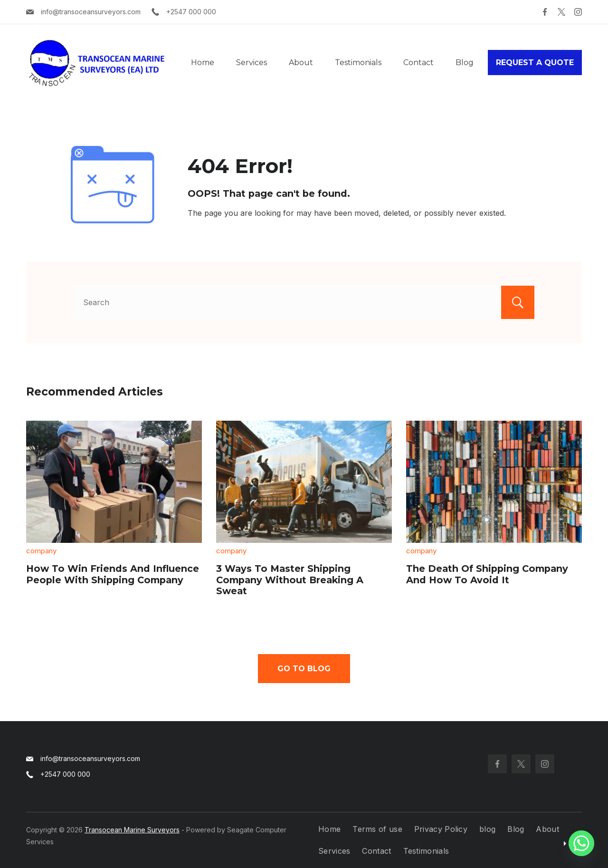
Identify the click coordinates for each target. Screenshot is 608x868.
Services (252, 63)
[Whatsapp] (581, 843)
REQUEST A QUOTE (535, 63)
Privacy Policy (441, 829)
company (41, 551)
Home (203, 63)
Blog (465, 63)
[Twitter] (561, 12)
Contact (418, 63)
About (301, 63)
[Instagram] (578, 12)
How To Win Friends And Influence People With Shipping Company (113, 574)
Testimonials (358, 63)
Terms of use (377, 829)
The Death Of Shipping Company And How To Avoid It (487, 574)
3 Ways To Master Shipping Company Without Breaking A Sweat (290, 580)
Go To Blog (304, 669)
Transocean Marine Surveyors (132, 830)
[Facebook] (545, 12)
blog (487, 829)
